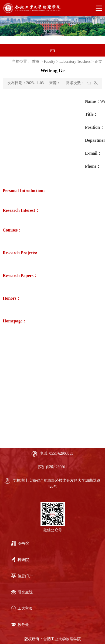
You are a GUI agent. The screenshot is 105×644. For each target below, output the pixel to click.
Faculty (49, 62)
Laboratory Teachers (75, 62)
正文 (99, 62)
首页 (36, 62)
